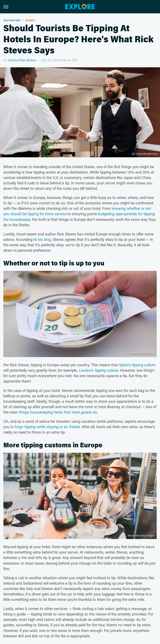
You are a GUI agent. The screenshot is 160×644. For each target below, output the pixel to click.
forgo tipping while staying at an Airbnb (47, 427)
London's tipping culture (99, 370)
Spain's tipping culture (137, 365)
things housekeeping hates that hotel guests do (58, 412)
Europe (30, 20)
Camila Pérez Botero (22, 60)
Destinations (12, 20)
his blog (44, 239)
